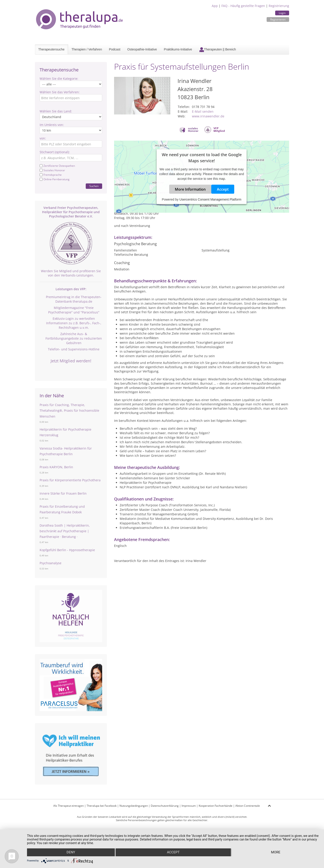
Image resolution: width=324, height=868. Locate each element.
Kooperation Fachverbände (216, 806)
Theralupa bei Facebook (102, 806)
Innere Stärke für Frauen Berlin (63, 493)
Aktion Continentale (248, 806)
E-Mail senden (203, 111)
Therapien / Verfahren (87, 49)
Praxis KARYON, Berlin (56, 467)
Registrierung (279, 6)
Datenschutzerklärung (165, 806)
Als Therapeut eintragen (69, 806)
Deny (71, 852)
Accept (223, 189)
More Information (190, 189)
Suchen (94, 186)
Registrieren (278, 19)
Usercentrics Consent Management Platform (210, 199)
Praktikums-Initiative (178, 49)
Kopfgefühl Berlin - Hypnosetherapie (67, 550)
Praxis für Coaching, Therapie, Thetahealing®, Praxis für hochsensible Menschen (69, 410)
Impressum (189, 806)
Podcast (115, 49)
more (276, 852)
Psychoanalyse (51, 563)
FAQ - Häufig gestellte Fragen (243, 6)
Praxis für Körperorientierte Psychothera (70, 480)
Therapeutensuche (51, 49)
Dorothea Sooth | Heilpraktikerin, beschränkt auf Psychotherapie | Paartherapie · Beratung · (65, 531)
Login (282, 13)
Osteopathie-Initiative (142, 49)
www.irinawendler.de (208, 116)
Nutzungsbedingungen (134, 806)
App (215, 6)
